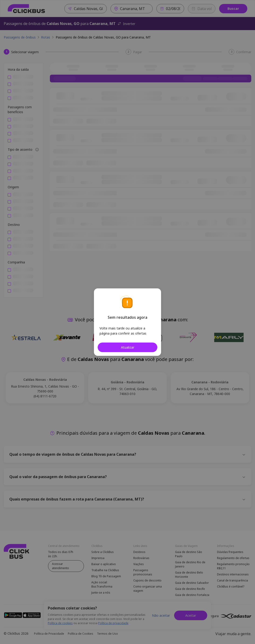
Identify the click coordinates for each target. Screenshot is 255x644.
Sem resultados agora (127, 317)
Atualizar (128, 347)
